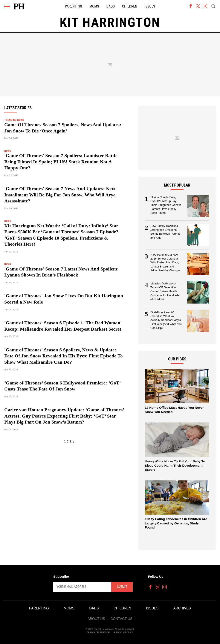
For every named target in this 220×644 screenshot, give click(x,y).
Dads (111, 6)
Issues (150, 6)
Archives (182, 608)
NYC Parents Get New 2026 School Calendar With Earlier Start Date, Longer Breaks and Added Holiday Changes (165, 263)
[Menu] (7, 7)
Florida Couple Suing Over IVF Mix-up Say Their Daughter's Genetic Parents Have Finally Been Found (166, 205)
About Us (96, 619)
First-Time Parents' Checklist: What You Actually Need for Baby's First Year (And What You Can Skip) (166, 320)
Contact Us (121, 619)
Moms (94, 6)
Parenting (73, 6)
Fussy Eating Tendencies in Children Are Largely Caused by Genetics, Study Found (176, 523)
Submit (122, 587)
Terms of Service (98, 632)
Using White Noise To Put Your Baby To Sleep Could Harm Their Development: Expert (175, 465)
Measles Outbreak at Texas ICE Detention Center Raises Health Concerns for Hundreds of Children (165, 291)
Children (130, 6)
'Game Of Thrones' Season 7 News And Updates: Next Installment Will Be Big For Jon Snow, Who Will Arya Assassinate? (60, 195)
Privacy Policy (124, 632)
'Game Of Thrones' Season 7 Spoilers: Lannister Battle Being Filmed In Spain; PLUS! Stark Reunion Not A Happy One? (61, 162)
